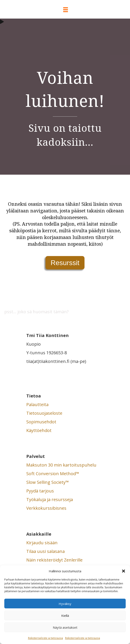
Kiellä (65, 616)
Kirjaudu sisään (42, 543)
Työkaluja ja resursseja (50, 499)
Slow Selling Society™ (48, 482)
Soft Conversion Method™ (53, 474)
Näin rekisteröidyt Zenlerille (54, 560)
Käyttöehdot (39, 430)
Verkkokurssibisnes (46, 508)
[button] (124, 571)
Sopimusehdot (41, 422)
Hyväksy (65, 604)
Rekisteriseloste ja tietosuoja (45, 638)
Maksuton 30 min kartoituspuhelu (61, 465)
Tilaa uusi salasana (45, 551)
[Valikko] (65, 10)
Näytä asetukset (65, 627)
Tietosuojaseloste (44, 413)
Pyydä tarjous (40, 491)
